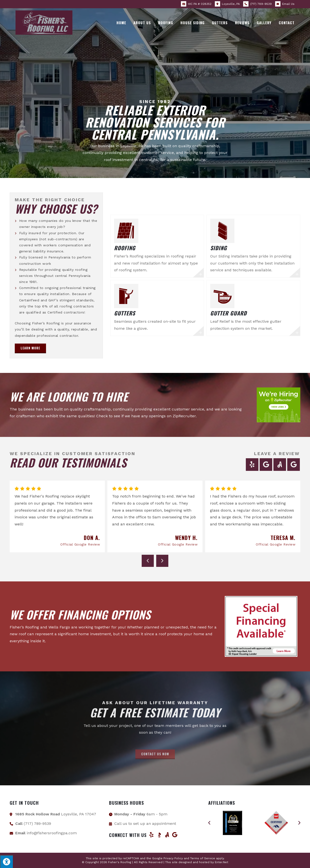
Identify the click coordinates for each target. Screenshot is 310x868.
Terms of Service (203, 858)
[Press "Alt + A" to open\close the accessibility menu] (6, 862)
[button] (30, 348)
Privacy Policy (173, 858)
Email (288, 4)
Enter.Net (221, 862)
